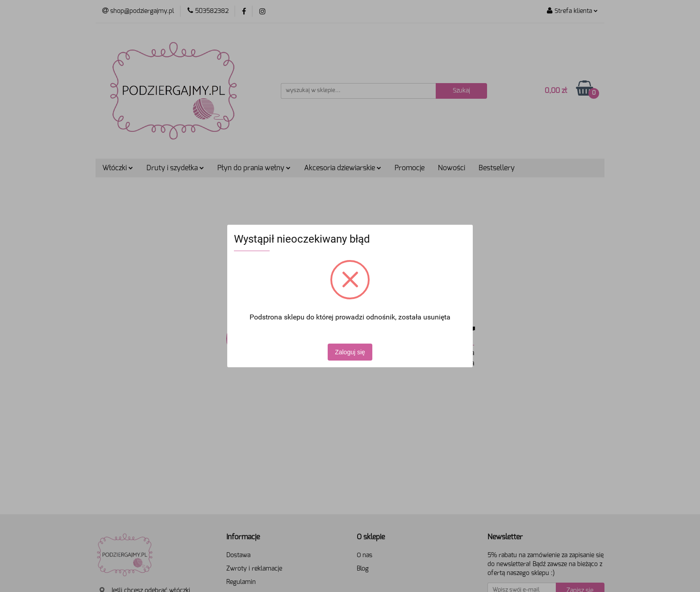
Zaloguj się (350, 352)
